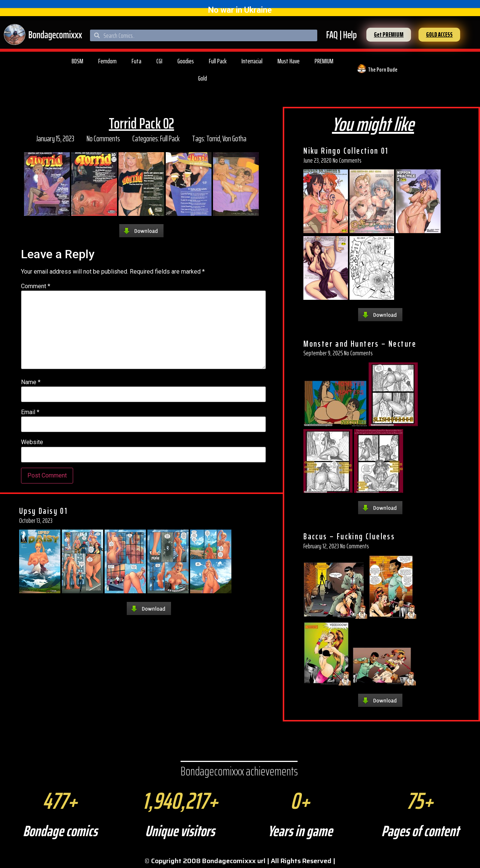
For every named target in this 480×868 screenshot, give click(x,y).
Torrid (213, 138)
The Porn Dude (383, 70)
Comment (36, 286)
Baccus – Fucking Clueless (349, 536)
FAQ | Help (341, 35)
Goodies (186, 61)
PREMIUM (324, 61)
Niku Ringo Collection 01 (346, 151)
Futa (136, 61)
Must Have (289, 61)
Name (31, 382)
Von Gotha (234, 138)
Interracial (252, 61)
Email (30, 412)
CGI (159, 61)
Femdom (107, 61)
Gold (202, 78)
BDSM (77, 61)
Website (32, 442)
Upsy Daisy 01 (43, 511)
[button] (389, 35)
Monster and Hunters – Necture (360, 344)
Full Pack (218, 61)
